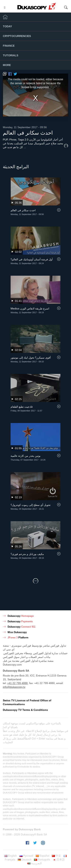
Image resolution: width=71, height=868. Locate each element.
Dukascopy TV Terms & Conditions (25, 710)
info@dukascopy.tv (14, 687)
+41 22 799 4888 (17, 683)
